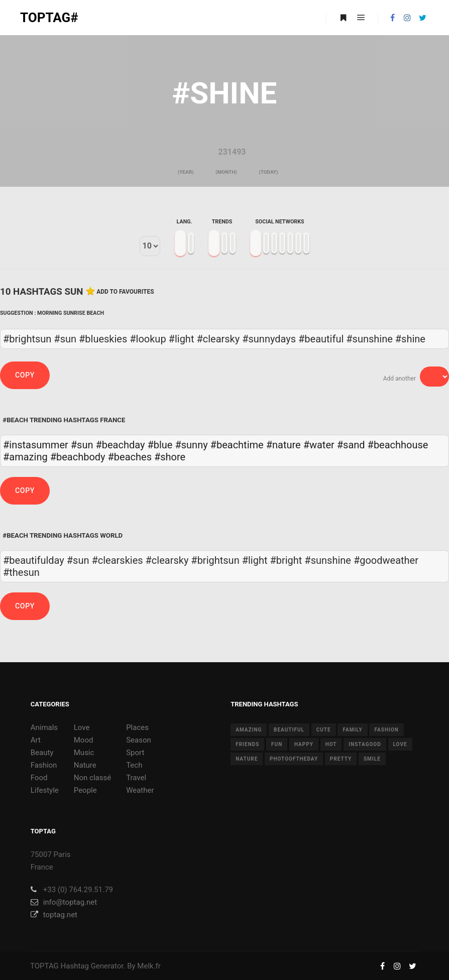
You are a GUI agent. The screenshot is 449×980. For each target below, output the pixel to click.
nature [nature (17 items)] (247, 759)
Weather (140, 790)
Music (84, 753)
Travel (136, 778)
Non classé (92, 778)
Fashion (44, 765)
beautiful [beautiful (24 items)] (289, 730)
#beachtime (237, 445)
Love (82, 727)
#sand (351, 445)
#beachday (120, 445)
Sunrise (74, 313)
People (85, 790)
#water (319, 445)
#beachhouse (398, 445)
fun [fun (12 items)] (277, 744)
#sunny (191, 445)
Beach (95, 313)
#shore (170, 457)
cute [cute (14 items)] (324, 730)
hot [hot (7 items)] (331, 744)
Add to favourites (125, 292)
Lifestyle (45, 790)
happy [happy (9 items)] (304, 744)
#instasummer (36, 445)
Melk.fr (149, 966)
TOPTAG (44, 966)
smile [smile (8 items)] (372, 759)
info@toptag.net (64, 902)
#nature (284, 445)
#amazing (25, 457)
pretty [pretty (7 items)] (341, 759)
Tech (134, 765)
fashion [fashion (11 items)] (386, 730)
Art (36, 740)
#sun (82, 445)
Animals (44, 727)
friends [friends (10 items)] (247, 744)
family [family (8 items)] (352, 730)
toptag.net (54, 915)
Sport (135, 753)
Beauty (42, 753)
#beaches (130, 457)
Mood (84, 740)
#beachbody (78, 457)
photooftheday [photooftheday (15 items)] (294, 759)
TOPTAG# (49, 18)
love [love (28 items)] (400, 744)
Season (139, 740)
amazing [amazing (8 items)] (249, 730)
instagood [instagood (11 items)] (365, 744)
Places (137, 727)
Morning (49, 313)
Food (39, 778)
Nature (85, 765)
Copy (25, 375)
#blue (160, 445)
